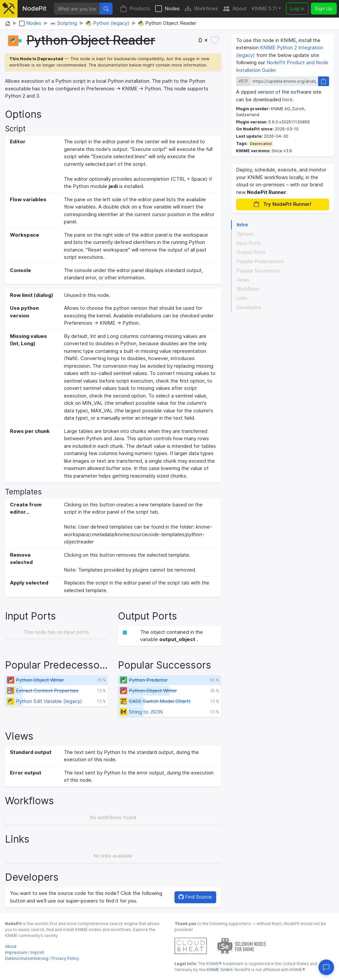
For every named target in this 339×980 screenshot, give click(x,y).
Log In (297, 8)
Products (135, 9)
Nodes (168, 9)
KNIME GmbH (219, 970)
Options (245, 234)
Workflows (201, 9)
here (288, 99)
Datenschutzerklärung (27, 958)
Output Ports (251, 252)
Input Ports (249, 243)
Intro (242, 225)
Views (243, 280)
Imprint (37, 952)
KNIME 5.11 (264, 8)
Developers (249, 307)
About (235, 9)
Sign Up (324, 8)
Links (242, 298)
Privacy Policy (65, 958)
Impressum (16, 952)
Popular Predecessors (260, 261)
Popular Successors (258, 271)
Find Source (195, 897)
